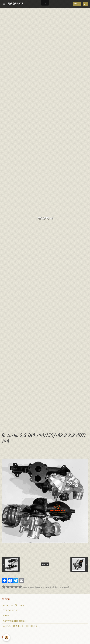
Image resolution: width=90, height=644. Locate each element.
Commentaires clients (14, 621)
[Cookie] (6, 638)
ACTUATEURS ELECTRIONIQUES (20, 626)
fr (84, 4)
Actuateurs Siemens (13, 605)
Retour (45, 564)
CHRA (6, 615)
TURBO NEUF (10, 610)
